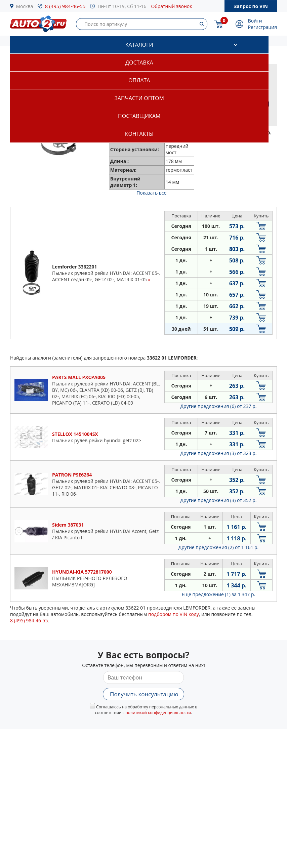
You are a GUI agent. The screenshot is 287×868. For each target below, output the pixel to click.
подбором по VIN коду (174, 614)
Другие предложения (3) (219, 453)
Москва (25, 6)
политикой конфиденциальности (158, 713)
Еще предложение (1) (218, 594)
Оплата (139, 80)
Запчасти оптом (139, 98)
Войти (255, 21)
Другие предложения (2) (219, 547)
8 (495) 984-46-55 (65, 6)
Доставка (139, 63)
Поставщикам (139, 116)
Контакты (139, 134)
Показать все (151, 193)
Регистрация (262, 27)
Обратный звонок (171, 6)
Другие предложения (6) (219, 406)
